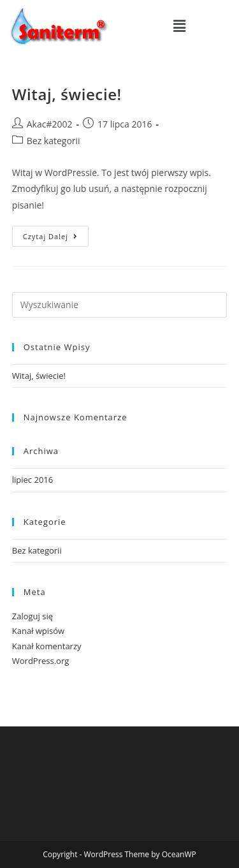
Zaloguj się (33, 616)
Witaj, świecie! (67, 94)
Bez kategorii (54, 141)
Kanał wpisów (38, 631)
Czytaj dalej (56, 233)
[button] (179, 26)
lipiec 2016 (33, 480)
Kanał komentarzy (47, 646)
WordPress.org (41, 661)
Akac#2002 (50, 124)
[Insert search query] (120, 305)
